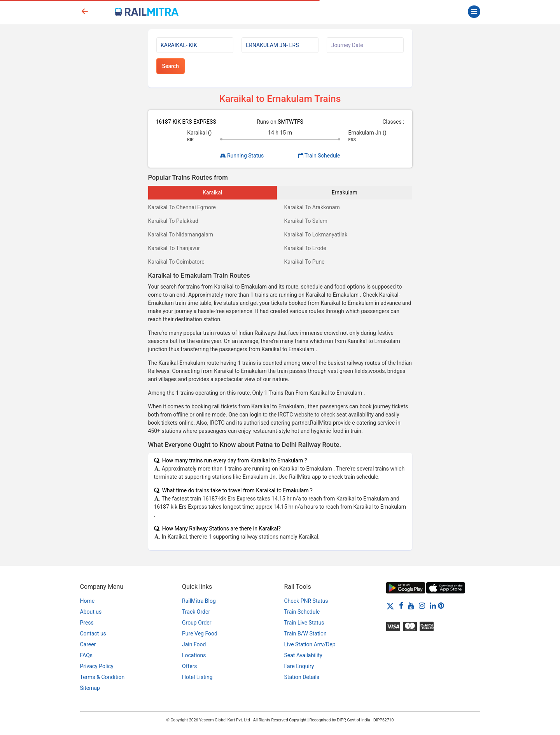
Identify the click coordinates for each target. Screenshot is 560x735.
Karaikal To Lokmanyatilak (316, 234)
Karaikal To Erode (305, 248)
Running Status (242, 156)
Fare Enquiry (299, 666)
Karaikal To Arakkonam (312, 207)
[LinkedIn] (433, 605)
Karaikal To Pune (304, 262)
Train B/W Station (305, 633)
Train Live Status (304, 623)
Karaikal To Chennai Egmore (182, 207)
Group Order (197, 623)
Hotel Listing (197, 677)
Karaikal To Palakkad (173, 221)
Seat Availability (303, 655)
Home (87, 601)
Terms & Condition (102, 677)
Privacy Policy (97, 666)
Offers (190, 666)
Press (87, 623)
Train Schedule (319, 156)
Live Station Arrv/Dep (310, 644)
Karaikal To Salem (306, 221)
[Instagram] (422, 605)
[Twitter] (390, 605)
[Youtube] (411, 605)
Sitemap (90, 688)
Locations (194, 655)
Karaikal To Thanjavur (174, 248)
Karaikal (212, 192)
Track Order (196, 612)
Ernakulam (345, 192)
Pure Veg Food (200, 633)
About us (91, 612)
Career (88, 644)
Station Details (302, 677)
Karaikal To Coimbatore (176, 262)
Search (171, 66)
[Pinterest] (441, 605)
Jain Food (194, 644)
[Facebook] (401, 605)
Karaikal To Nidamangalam (181, 234)
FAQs (87, 655)
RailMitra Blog (199, 601)
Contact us (93, 633)
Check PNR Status (306, 601)
